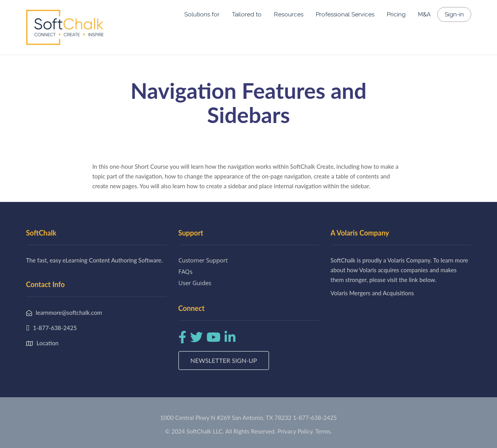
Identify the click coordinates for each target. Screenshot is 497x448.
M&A (424, 14)
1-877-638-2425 (315, 418)
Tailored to (247, 14)
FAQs (185, 271)
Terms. (324, 431)
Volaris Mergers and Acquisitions (372, 293)
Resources (289, 14)
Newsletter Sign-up (224, 360)
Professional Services (345, 14)
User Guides (195, 283)
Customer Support (203, 260)
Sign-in (454, 14)
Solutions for (202, 14)
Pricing (396, 14)
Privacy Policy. (296, 431)
